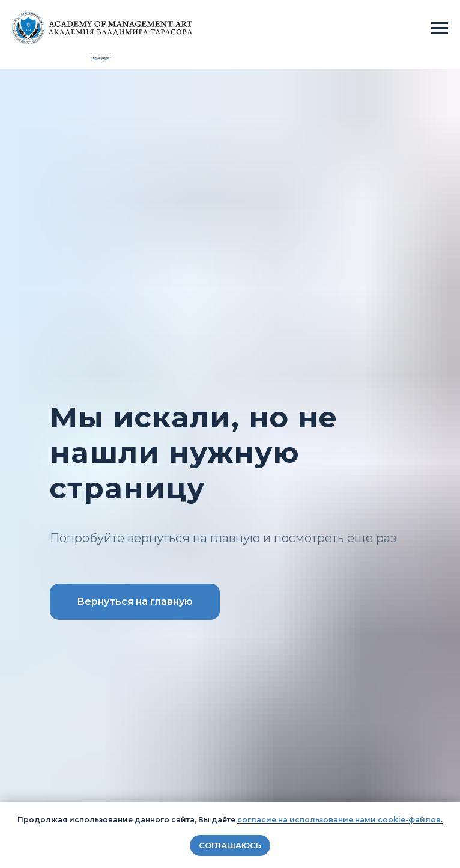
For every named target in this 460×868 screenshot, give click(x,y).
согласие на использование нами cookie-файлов (339, 820)
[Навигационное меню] (440, 28)
